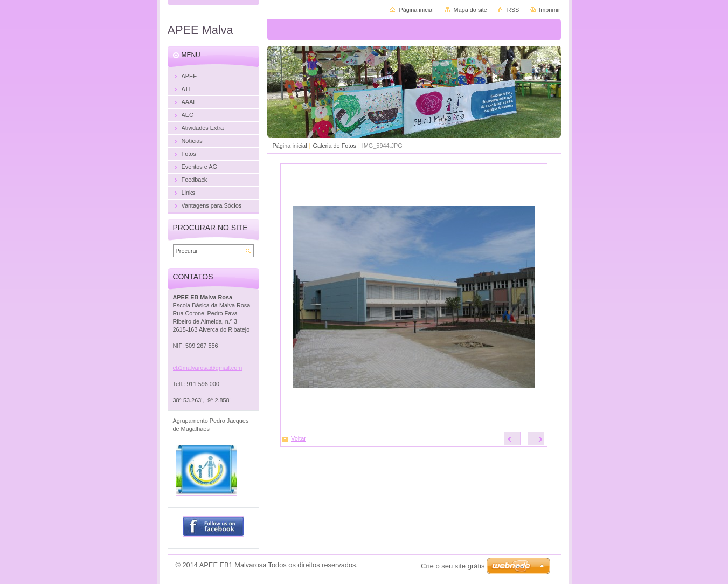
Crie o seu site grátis (453, 566)
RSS (513, 10)
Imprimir (549, 10)
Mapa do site (470, 10)
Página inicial (290, 146)
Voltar (299, 438)
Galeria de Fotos (334, 146)
